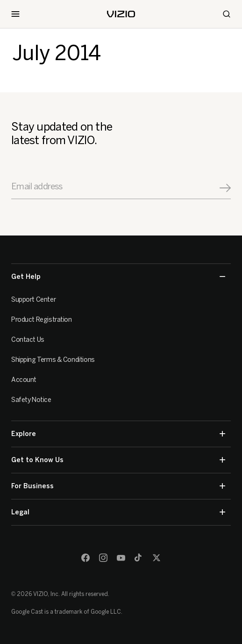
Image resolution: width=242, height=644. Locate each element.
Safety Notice (31, 400)
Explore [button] (118, 434)
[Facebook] (85, 558)
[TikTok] (139, 558)
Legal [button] (118, 512)
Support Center (33, 300)
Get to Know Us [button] (118, 460)
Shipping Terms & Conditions (53, 360)
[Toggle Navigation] (15, 14)
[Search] (227, 14)
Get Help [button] (118, 277)
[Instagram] (103, 558)
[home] (121, 14)
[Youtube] (121, 558)
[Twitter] (157, 558)
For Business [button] (118, 486)
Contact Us (28, 340)
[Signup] (225, 188)
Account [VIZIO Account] (24, 380)
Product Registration (42, 320)
